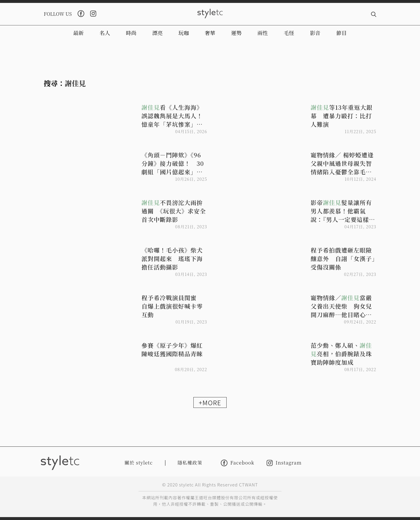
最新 (78, 33)
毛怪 (289, 33)
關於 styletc (139, 463)
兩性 (262, 33)
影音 (315, 33)
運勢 (236, 33)
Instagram (284, 463)
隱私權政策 (190, 463)
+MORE (210, 402)
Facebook (238, 463)
